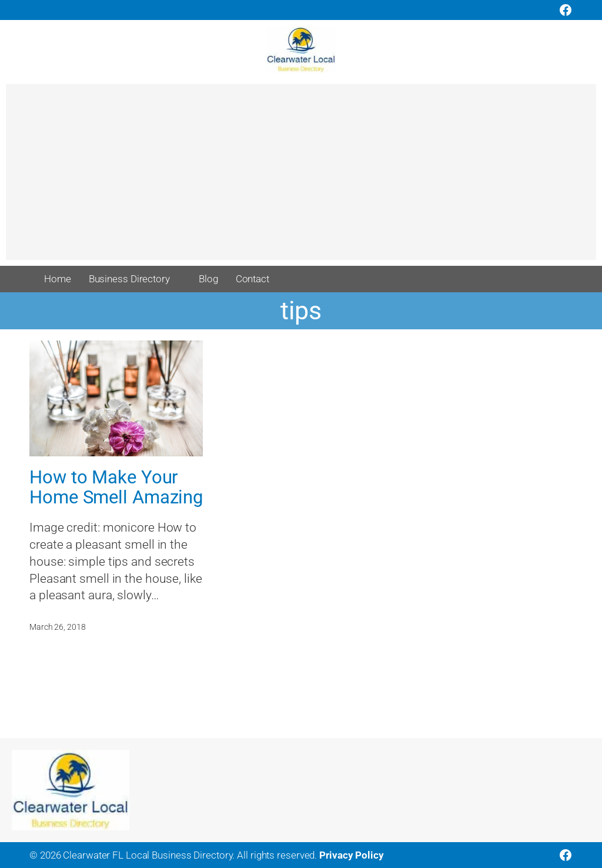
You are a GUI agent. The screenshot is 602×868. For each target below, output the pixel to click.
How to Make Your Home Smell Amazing (116, 488)
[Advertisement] (301, 178)
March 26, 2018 (58, 627)
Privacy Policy (352, 855)
